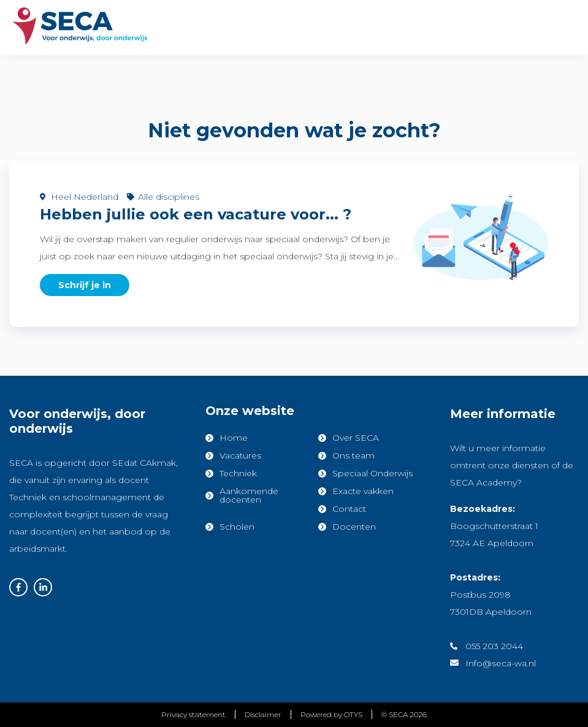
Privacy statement (193, 714)
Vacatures (240, 455)
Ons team (353, 455)
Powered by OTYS (331, 714)
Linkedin (43, 587)
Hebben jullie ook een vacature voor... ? (196, 214)
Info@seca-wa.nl (501, 663)
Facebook (18, 587)
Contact (349, 509)
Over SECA (356, 438)
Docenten (354, 527)
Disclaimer (263, 714)
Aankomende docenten (249, 495)
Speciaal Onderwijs (372, 473)
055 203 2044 (494, 646)
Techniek (238, 473)
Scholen (237, 527)
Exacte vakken (363, 491)
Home (234, 438)
